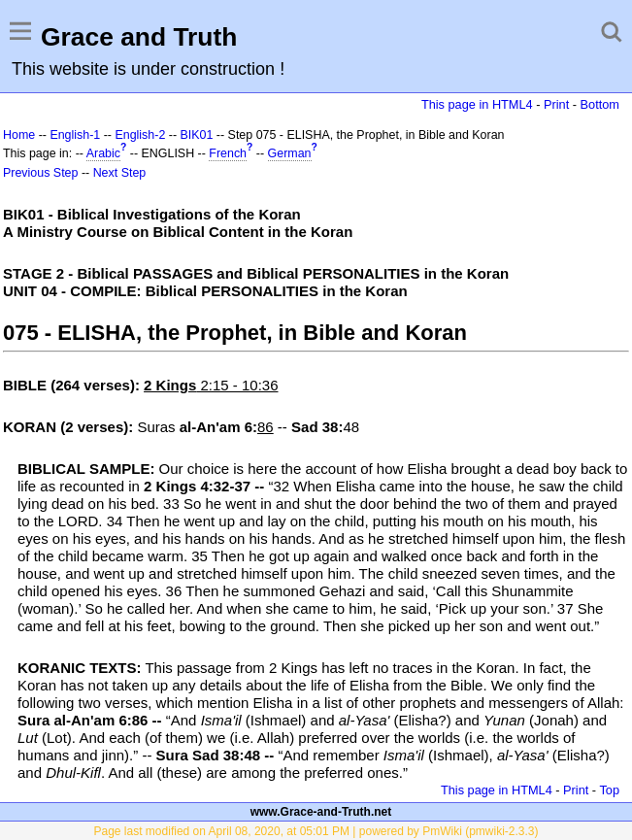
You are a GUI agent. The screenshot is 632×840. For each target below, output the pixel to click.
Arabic (103, 153)
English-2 (140, 135)
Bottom (600, 104)
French (228, 153)
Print (556, 104)
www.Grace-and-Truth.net (321, 812)
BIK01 (197, 135)
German (290, 153)
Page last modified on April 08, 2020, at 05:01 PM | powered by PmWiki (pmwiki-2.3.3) (316, 831)
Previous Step (40, 173)
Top (609, 790)
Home (19, 135)
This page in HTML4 (477, 104)
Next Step (120, 173)
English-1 (75, 135)
